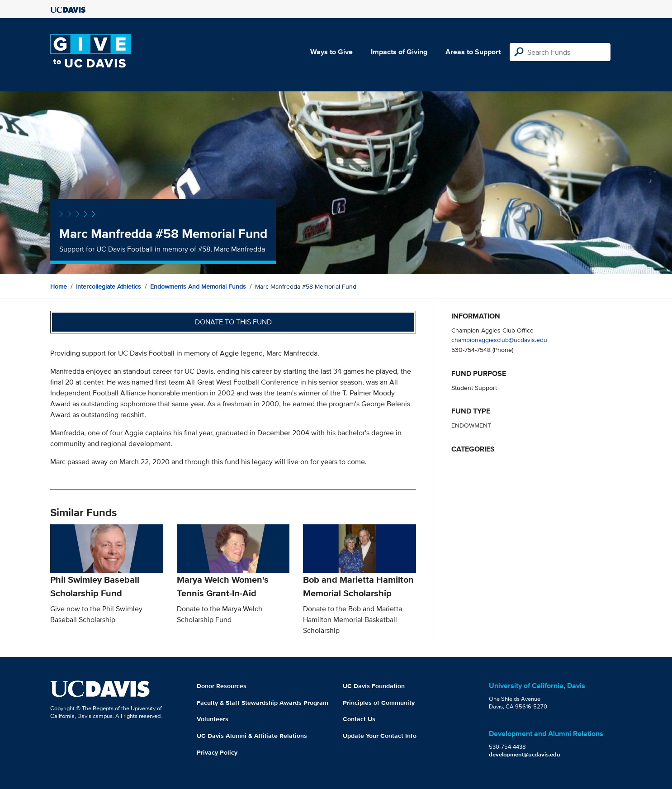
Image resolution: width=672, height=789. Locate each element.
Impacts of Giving (399, 52)
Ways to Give (331, 52)
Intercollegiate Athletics (109, 286)
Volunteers (213, 719)
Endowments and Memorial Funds (198, 286)
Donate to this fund (233, 322)
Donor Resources (222, 686)
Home (59, 286)
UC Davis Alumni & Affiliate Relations (252, 736)
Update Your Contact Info (380, 736)
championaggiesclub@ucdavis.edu (499, 340)
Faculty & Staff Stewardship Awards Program (263, 703)
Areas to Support (473, 52)
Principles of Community (379, 703)
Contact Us (359, 719)
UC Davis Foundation (374, 686)
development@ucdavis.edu (525, 754)
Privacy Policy (217, 752)
